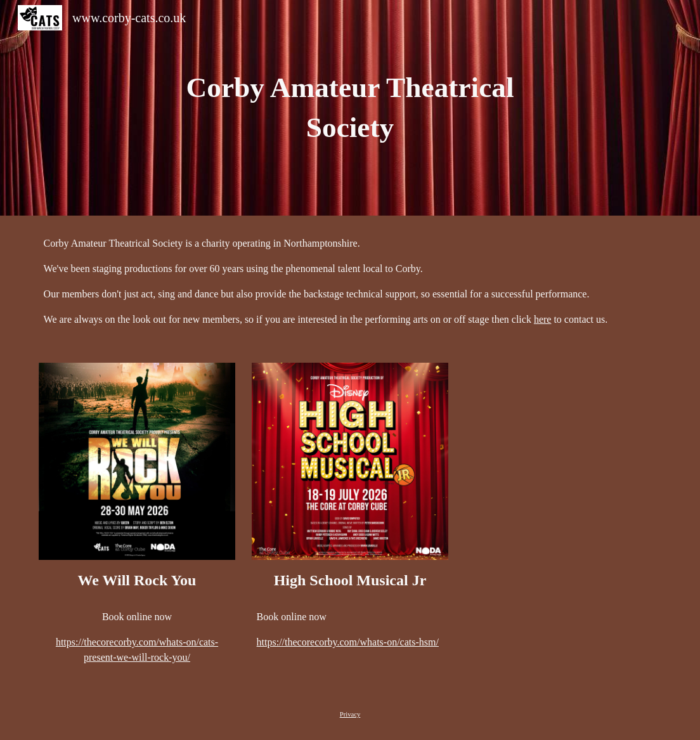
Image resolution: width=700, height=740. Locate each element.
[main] (350, 107)
